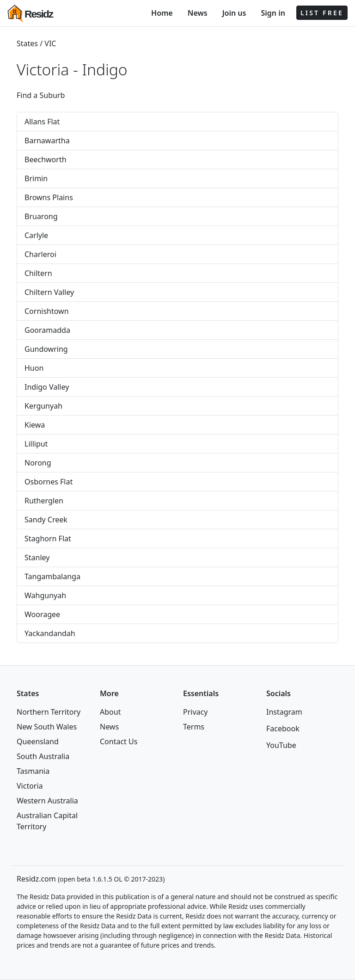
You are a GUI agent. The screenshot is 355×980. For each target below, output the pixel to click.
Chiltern (38, 273)
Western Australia (47, 801)
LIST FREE (322, 13)
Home (162, 13)
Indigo (105, 69)
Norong (38, 463)
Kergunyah (43, 406)
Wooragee (42, 614)
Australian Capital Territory (47, 821)
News (198, 13)
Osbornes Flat (49, 482)
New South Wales (47, 727)
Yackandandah (50, 633)
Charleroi (40, 254)
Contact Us (119, 741)
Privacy (195, 712)
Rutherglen (44, 501)
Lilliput (36, 444)
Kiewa (35, 425)
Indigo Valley (47, 387)
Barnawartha (47, 141)
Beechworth (46, 159)
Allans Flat (42, 122)
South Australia (43, 756)
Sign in (273, 13)
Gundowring (46, 349)
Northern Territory (49, 712)
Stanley (37, 557)
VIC (50, 43)
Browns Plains (49, 197)
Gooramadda (47, 330)
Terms (194, 727)
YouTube (281, 745)
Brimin (36, 178)
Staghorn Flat (48, 539)
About (110, 712)
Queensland (38, 741)
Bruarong (41, 216)
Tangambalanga (52, 576)
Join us (234, 13)
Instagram (284, 712)
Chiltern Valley (49, 292)
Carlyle (36, 235)
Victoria (30, 786)
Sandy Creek (46, 520)
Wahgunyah (45, 595)
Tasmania (33, 771)
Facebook (283, 729)
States (27, 43)
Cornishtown (47, 311)
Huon (34, 368)
